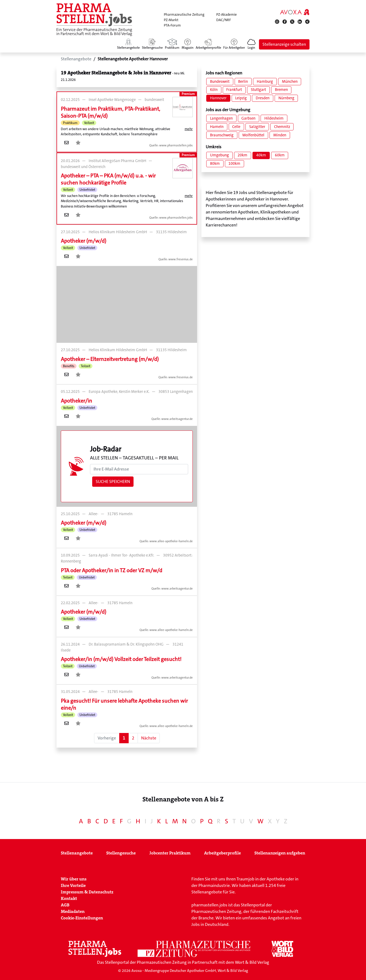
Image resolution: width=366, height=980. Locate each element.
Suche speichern (113, 481)
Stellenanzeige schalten (284, 44)
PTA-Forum (172, 25)
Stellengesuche (121, 853)
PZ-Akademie (227, 14)
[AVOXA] (295, 12)
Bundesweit (220, 82)
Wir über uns (74, 879)
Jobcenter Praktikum (170, 853)
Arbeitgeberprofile (222, 853)
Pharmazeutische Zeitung (184, 14)
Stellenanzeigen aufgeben (280, 853)
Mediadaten (73, 911)
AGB (65, 905)
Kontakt (69, 898)
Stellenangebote (77, 853)
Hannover (218, 98)
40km (261, 155)
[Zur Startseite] (94, 20)
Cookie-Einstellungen (82, 918)
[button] (251, 44)
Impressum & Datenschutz (87, 892)
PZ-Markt (171, 20)
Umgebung (219, 155)
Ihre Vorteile (73, 885)
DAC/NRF (224, 20)
